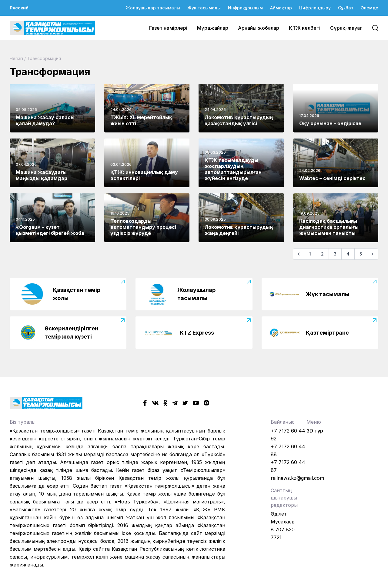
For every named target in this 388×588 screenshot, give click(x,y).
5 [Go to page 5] (361, 254)
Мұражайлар (213, 28)
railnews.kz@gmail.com (297, 478)
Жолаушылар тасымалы (153, 8)
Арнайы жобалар (259, 28)
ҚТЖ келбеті (305, 28)
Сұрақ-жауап (346, 28)
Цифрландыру (315, 8)
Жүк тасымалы (204, 8)
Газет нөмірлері (168, 28)
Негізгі (16, 58)
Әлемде (370, 8)
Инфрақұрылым (245, 8)
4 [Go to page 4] (348, 254)
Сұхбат (346, 8)
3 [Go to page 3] (335, 254)
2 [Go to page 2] (322, 254)
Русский (19, 8)
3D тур (315, 431)
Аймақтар (281, 8)
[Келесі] (373, 254)
